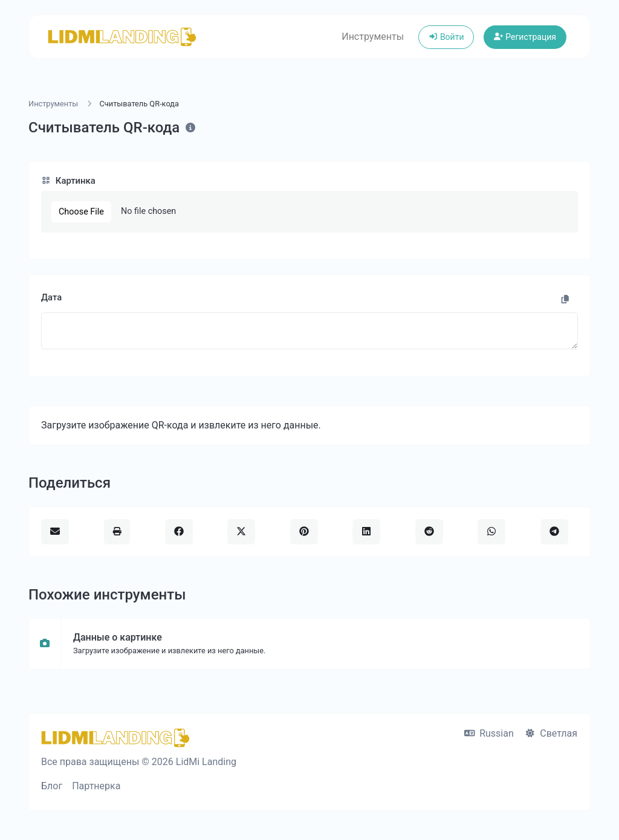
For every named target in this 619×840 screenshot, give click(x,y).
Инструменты (373, 37)
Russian (489, 733)
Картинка (68, 181)
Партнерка (96, 786)
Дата (51, 297)
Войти (446, 37)
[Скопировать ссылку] (565, 300)
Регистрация (525, 37)
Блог (52, 786)
